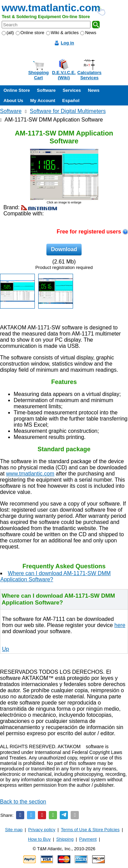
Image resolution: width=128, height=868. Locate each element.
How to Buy (39, 839)
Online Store (17, 90)
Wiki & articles (62, 33)
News (88, 33)
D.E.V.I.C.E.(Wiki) (64, 75)
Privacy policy (42, 830)
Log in (67, 43)
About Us (13, 101)
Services (72, 90)
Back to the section (23, 802)
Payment (88, 839)
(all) (8, 33)
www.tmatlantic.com (51, 8)
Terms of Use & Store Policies (90, 830)
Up (5, 649)
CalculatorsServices (90, 75)
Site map (14, 830)
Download (64, 249)
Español (71, 101)
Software (46, 90)
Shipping (65, 839)
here (120, 625)
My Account (43, 101)
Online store (30, 33)
